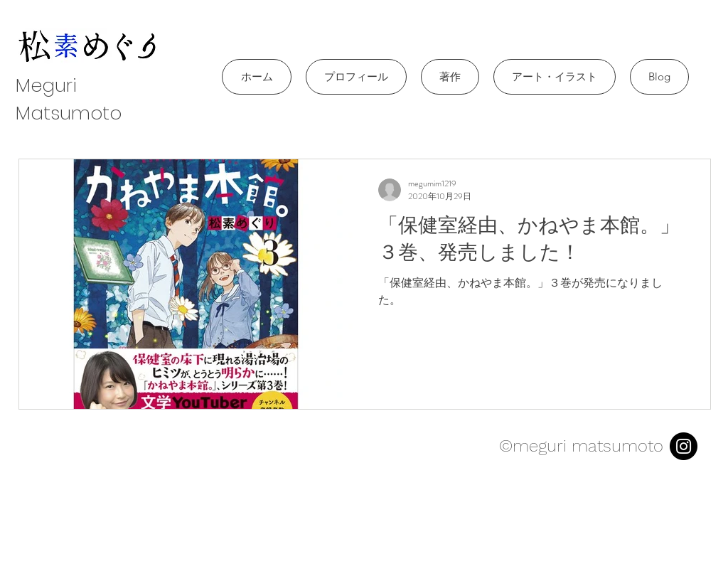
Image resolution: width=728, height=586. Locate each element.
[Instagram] (684, 446)
